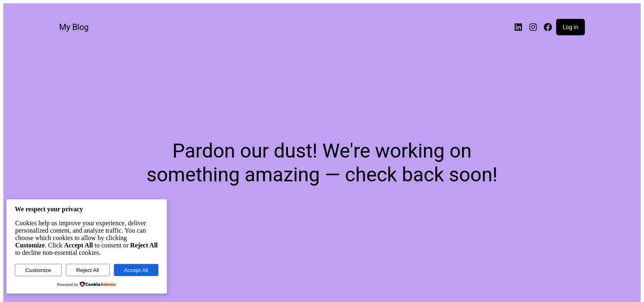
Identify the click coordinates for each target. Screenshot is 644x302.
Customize (38, 270)
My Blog (74, 27)
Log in (570, 27)
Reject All (87, 270)
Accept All (136, 270)
